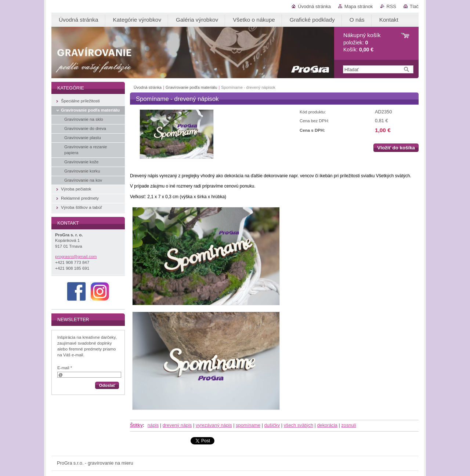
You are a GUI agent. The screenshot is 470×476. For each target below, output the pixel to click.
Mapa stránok (359, 6)
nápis (153, 425)
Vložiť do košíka (396, 148)
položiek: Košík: (362, 42)
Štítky (136, 425)
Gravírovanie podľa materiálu (191, 87)
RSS (391, 6)
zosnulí (349, 425)
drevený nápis (177, 425)
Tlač (414, 6)
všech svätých (299, 425)
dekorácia (327, 425)
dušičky (272, 425)
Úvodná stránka (314, 6)
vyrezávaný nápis (214, 425)
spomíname (248, 425)
